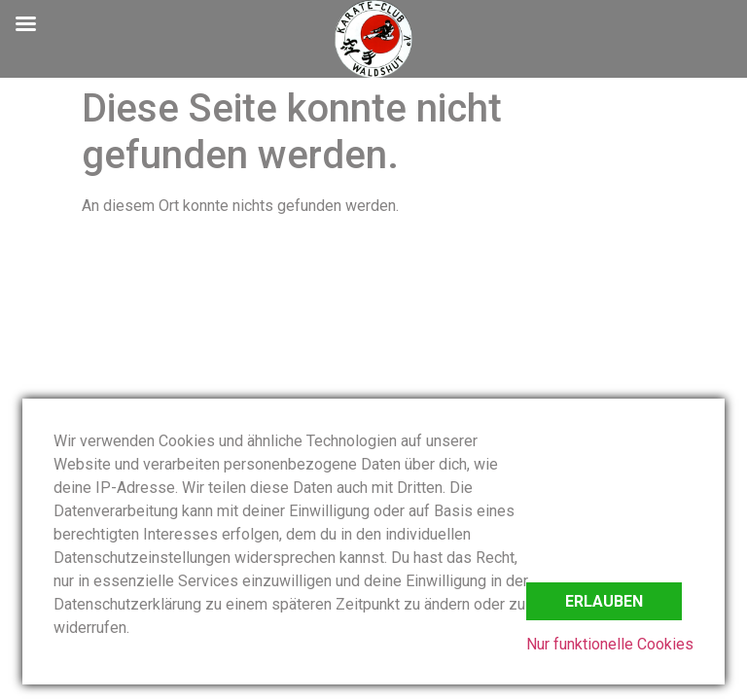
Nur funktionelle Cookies (610, 644)
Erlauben (604, 601)
